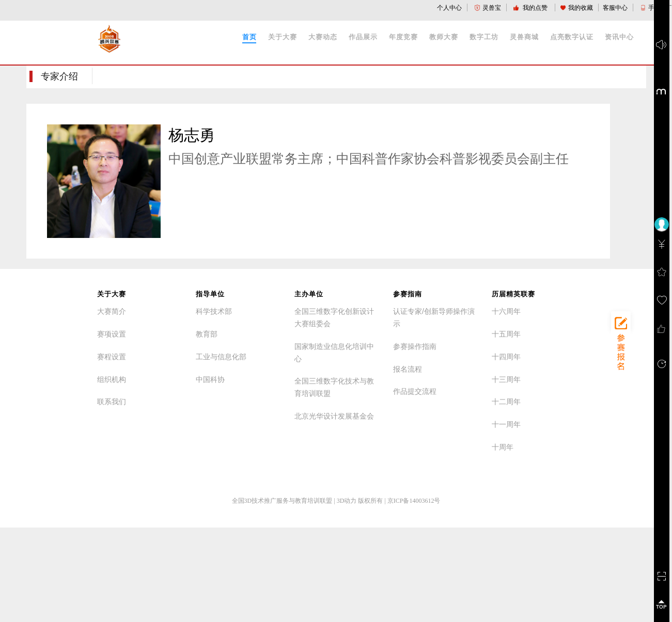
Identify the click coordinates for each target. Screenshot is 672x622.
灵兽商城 (524, 37)
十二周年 (506, 402)
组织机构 (112, 379)
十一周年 (506, 424)
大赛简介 (112, 311)
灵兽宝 (488, 8)
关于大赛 (283, 37)
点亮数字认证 (572, 37)
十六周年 (506, 311)
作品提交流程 (415, 391)
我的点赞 (531, 8)
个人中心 (449, 8)
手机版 (653, 8)
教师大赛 (444, 37)
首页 (249, 37)
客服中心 (615, 8)
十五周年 (506, 334)
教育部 (207, 334)
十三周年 (506, 379)
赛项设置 (112, 334)
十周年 (503, 447)
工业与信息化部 (221, 357)
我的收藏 (576, 8)
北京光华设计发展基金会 (334, 416)
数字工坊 (484, 37)
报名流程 (408, 369)
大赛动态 (323, 37)
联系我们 (112, 402)
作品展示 (363, 37)
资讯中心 (619, 37)
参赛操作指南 (415, 346)
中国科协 (210, 379)
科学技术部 (214, 311)
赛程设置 (112, 357)
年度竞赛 (403, 37)
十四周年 (506, 357)
